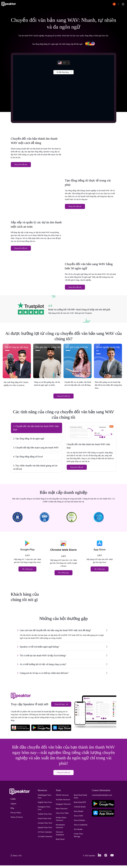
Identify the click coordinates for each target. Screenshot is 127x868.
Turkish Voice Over (45, 817)
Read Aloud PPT (80, 805)
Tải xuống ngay (27, 572)
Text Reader (78, 832)
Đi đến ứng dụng (63, 72)
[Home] (9, 4)
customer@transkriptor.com (102, 798)
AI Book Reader (80, 809)
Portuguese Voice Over (44, 811)
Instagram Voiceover (63, 807)
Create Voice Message (78, 838)
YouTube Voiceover (63, 802)
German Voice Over (45, 826)
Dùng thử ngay (61, 707)
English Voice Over (45, 805)
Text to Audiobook (81, 827)
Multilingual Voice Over (45, 799)
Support (13, 806)
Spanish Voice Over (45, 830)
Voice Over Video (62, 816)
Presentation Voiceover (60, 829)
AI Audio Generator (45, 839)
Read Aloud (60, 842)
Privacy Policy (16, 815)
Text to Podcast (79, 823)
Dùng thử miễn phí (21, 165)
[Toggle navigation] (123, 4)
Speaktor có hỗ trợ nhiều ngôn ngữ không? (40, 649)
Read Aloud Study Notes (80, 799)
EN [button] (62, 63)
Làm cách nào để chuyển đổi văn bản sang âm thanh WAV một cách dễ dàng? (55, 633)
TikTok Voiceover (62, 798)
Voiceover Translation (60, 836)
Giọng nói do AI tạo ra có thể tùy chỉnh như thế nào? (44, 675)
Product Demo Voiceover (61, 821)
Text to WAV (78, 818)
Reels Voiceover (62, 811)
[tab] (37, 431)
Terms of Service (17, 820)
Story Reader (79, 814)
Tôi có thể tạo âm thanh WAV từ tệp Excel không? (43, 658)
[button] (115, 4)
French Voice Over (45, 821)
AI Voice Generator (45, 835)
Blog (12, 811)
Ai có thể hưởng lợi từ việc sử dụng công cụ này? (43, 667)
